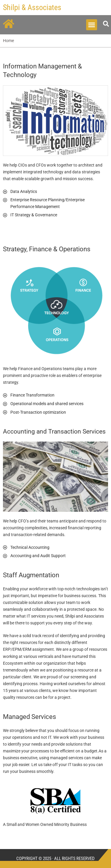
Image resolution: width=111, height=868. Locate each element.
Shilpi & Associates (32, 7)
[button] (92, 25)
